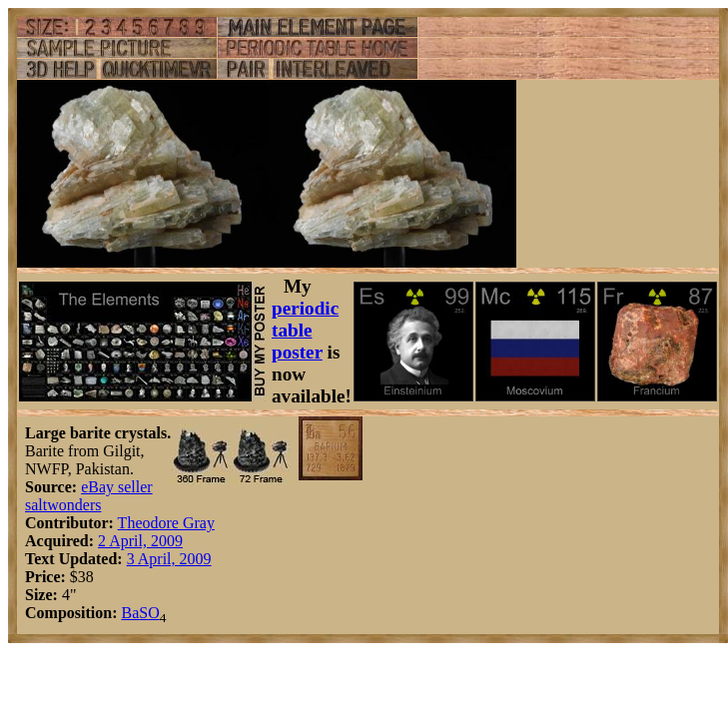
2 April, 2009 (140, 541)
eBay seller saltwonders (89, 496)
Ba (130, 613)
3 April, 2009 (169, 559)
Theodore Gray (166, 523)
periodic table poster (305, 330)
